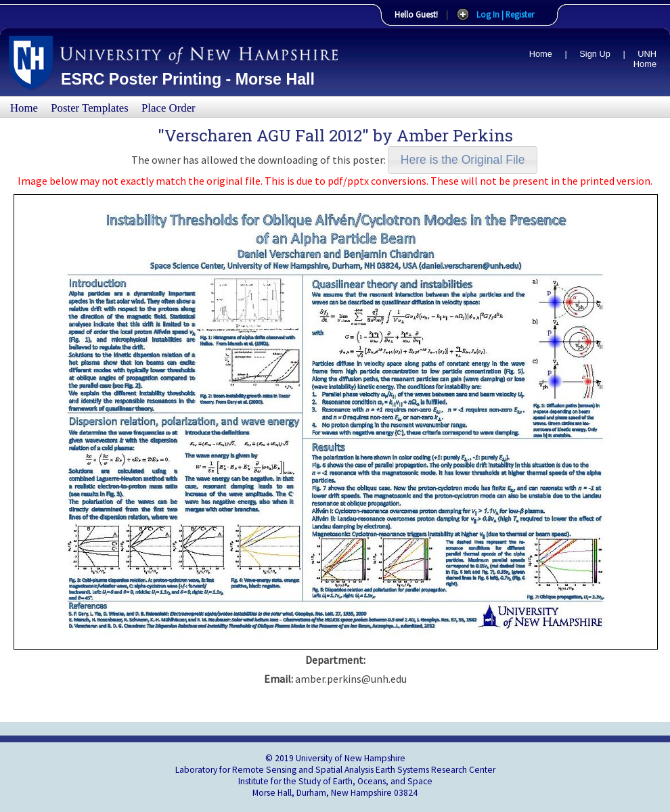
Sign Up (595, 54)
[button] (463, 160)
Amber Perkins (455, 135)
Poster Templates (90, 108)
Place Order (169, 108)
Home (541, 54)
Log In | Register (505, 14)
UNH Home (645, 59)
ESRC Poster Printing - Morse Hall (188, 79)
